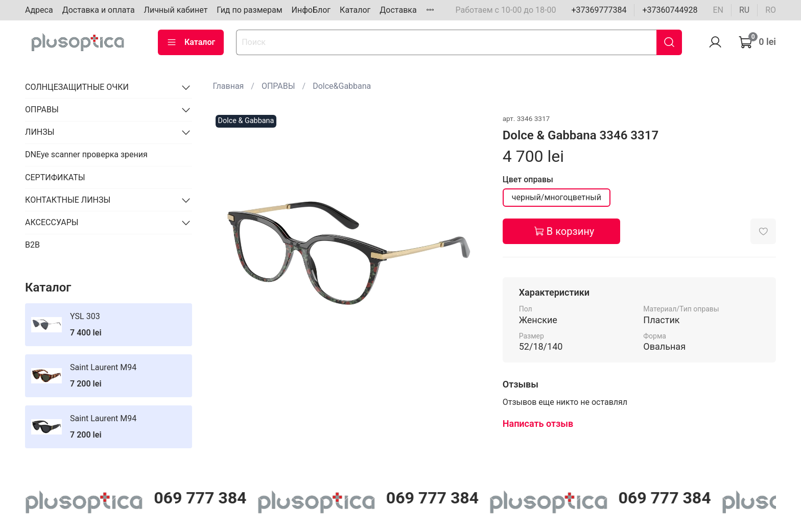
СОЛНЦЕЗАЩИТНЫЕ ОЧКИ (77, 87)
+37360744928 (670, 10)
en (718, 10)
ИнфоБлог (311, 10)
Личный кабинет (176, 10)
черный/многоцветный (557, 197)
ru (744, 10)
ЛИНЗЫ (40, 132)
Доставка (398, 10)
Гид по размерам (249, 10)
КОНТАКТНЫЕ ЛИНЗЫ (68, 200)
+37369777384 (599, 10)
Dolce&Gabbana (342, 86)
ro (771, 10)
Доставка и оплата (99, 10)
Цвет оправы (528, 179)
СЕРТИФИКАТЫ (55, 177)
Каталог (355, 10)
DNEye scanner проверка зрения (86, 154)
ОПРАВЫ (278, 86)
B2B (32, 245)
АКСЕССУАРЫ (52, 222)
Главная (229, 86)
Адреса (39, 10)
